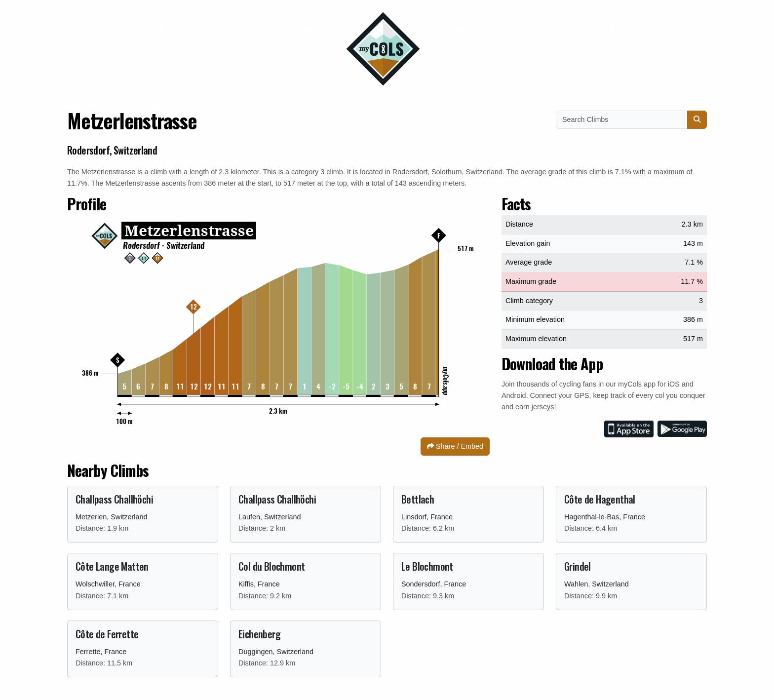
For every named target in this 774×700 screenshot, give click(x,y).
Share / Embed (455, 446)
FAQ (501, 29)
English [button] (599, 29)
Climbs (456, 29)
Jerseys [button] (237, 29)
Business (306, 29)
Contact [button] (167, 29)
